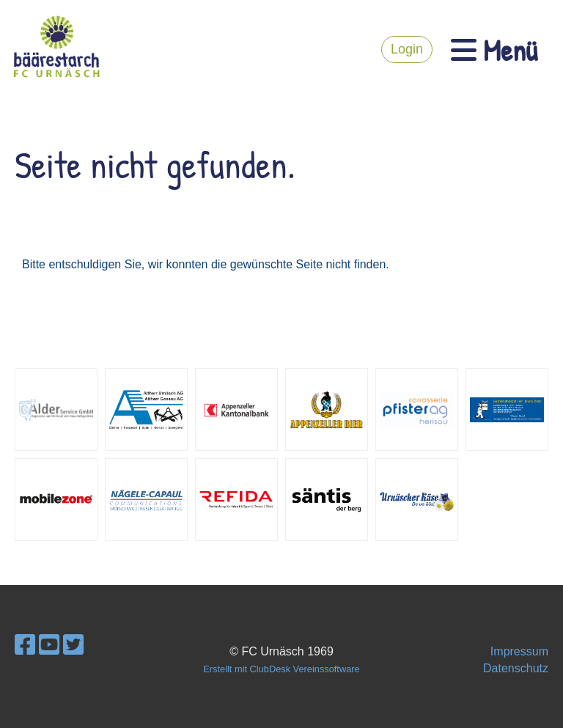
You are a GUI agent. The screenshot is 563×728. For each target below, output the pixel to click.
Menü (494, 50)
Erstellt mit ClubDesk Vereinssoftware (281, 669)
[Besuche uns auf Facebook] (25, 645)
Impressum (519, 651)
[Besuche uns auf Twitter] (73, 645)
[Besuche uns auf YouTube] (49, 645)
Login (407, 49)
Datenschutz (516, 668)
